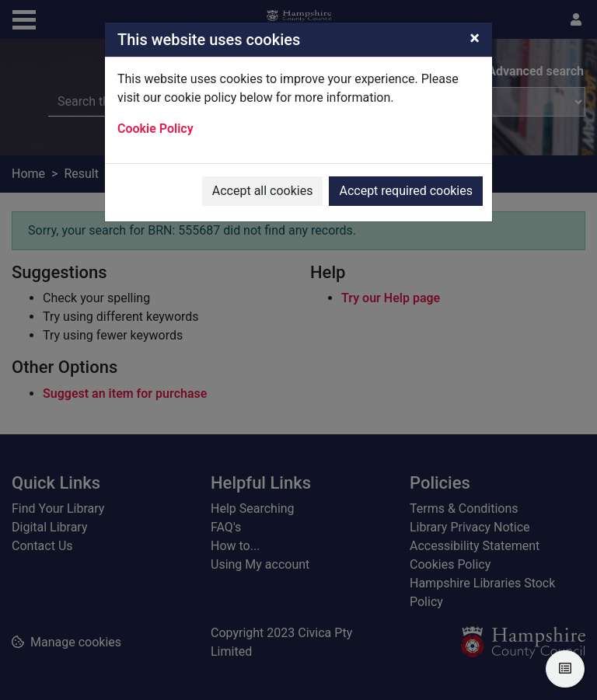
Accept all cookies (263, 191)
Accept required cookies (406, 191)
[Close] (475, 38)
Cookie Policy (155, 129)
